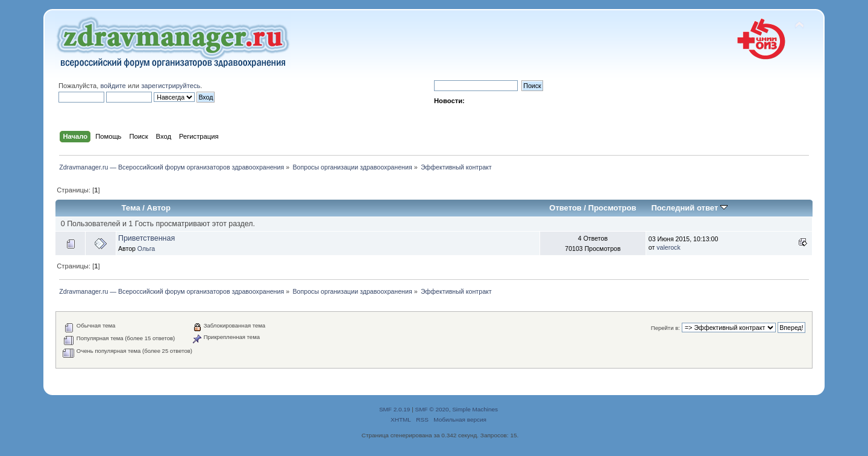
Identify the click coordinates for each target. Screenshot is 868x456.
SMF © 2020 (432, 409)
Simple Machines (475, 409)
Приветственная (146, 238)
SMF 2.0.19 (395, 409)
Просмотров (612, 208)
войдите (113, 86)
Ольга (146, 249)
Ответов (565, 208)
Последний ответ (689, 208)
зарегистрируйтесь (171, 86)
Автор (159, 208)
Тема (131, 208)
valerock (668, 247)
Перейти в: (665, 328)
